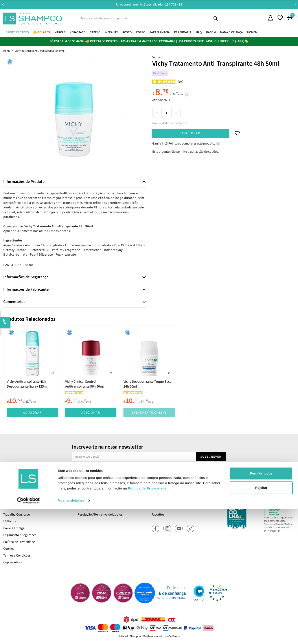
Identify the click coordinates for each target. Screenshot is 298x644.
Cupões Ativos (13, 562)
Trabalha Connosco (17, 515)
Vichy (156, 57)
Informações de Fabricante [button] (26, 290)
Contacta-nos (87, 501)
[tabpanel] (32, 373)
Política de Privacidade (19, 542)
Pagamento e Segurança (20, 535)
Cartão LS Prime (14, 501)
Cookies (9, 549)
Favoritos (158, 515)
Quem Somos (12, 508)
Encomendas (160, 508)
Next (295, 4)
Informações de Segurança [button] (26, 277)
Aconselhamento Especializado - (151, 5)
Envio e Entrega (14, 528)
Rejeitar (261, 623)
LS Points (10, 521)
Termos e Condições (17, 556)
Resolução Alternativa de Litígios (100, 515)
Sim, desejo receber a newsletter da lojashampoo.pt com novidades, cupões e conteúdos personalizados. (150, 469)
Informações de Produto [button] (24, 182)
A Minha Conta (162, 501)
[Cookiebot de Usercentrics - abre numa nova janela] (29, 635)
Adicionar (191, 133)
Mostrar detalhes (71, 635)
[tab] (74, 182)
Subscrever (211, 457)
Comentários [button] (14, 302)
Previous (3, 4)
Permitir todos (261, 608)
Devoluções (85, 508)
